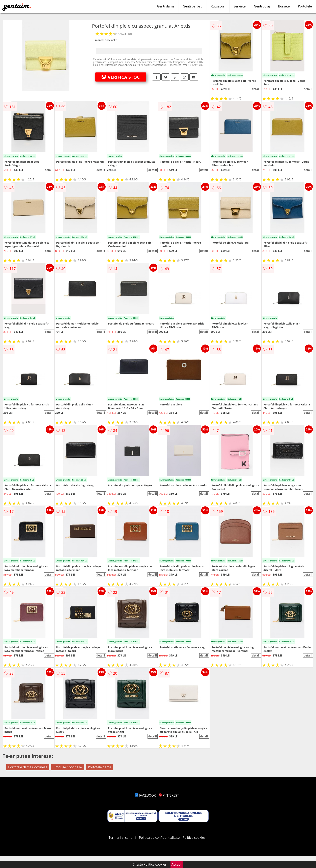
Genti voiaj (262, 6)
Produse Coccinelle (68, 767)
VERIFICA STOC (121, 77)
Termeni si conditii (122, 838)
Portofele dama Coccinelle (28, 767)
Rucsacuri (218, 6)
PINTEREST (169, 795)
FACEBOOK (145, 795)
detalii (256, 89)
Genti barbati (193, 6)
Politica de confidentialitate (159, 838)
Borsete (284, 6)
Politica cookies (194, 838)
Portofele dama (99, 767)
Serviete (240, 6)
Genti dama (166, 6)
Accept (177, 864)
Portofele (305, 6)
